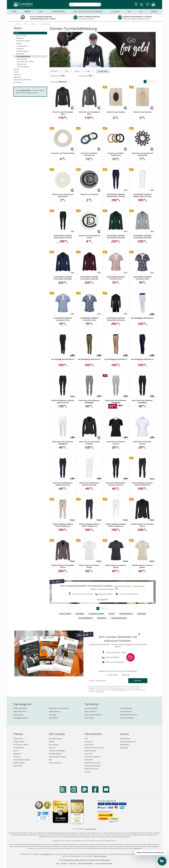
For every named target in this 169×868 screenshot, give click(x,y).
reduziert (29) (83, 76)
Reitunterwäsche (22, 51)
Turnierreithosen (23, 67)
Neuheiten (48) (56, 76)
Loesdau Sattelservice (128, 742)
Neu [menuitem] (129, 12)
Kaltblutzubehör (19, 763)
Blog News (126, 675)
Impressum (89, 742)
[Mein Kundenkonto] (142, 6)
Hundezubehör (19, 748)
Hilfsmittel (18, 77)
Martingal (53, 715)
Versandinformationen (93, 763)
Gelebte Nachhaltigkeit (57, 751)
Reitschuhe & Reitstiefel (22, 80)
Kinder (16, 72)
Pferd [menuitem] (14, 12)
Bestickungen (125, 739)
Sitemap (87, 772)
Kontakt (52, 742)
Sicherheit (17, 75)
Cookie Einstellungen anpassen (104, 863)
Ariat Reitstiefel (126, 711)
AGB (86, 739)
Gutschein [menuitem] (115, 12)
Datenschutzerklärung (119, 690)
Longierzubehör (19, 742)
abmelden (100, 691)
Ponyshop (17, 757)
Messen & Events (55, 763)
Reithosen (20, 38)
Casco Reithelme (126, 708)
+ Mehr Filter (103, 71)
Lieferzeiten (89, 760)
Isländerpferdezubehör (22, 760)
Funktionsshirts (22, 46)
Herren (16, 69)
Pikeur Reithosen (91, 711)
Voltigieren (17, 754)
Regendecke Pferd (20, 711)
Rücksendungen (90, 751)
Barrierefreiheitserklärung (94, 748)
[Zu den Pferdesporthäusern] (136, 4)
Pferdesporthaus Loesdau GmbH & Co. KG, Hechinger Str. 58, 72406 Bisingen (87, 860)
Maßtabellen (125, 745)
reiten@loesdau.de (91, 829)
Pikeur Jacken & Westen (93, 715)
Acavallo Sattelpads (127, 718)
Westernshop (18, 739)
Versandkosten (47, 854)
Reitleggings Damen (20, 718)
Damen (16, 33)
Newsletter (124, 748)
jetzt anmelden (103, 599)
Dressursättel (18, 715)
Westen (19, 43)
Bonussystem (54, 745)
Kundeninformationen (93, 757)
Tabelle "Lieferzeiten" (100, 856)
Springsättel (53, 718)
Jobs (50, 760)
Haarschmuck (22, 64)
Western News (113, 675)
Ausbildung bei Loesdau (58, 757)
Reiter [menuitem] (27, 11)
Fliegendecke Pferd (20, 708)
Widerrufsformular (91, 769)
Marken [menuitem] (154, 12)
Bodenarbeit (18, 766)
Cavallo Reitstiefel (91, 708)
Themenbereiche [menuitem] (58, 12)
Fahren (16, 751)
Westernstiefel (54, 711)
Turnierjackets (22, 59)
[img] (153, 5)
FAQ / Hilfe (88, 754)
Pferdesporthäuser (56, 739)
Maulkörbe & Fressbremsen (59, 708)
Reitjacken (20, 49)
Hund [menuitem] (41, 12)
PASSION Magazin (55, 754)
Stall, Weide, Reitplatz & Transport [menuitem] (88, 12)
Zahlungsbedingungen (93, 766)
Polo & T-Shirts (22, 36)
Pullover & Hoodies (23, 41)
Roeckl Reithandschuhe (129, 715)
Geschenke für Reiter (21, 745)
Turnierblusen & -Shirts (25, 61)
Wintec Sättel (89, 718)
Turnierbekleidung (23, 56)
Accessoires (18, 82)
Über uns (52, 748)
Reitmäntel (20, 54)
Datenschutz (89, 745)
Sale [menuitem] (141, 12)
